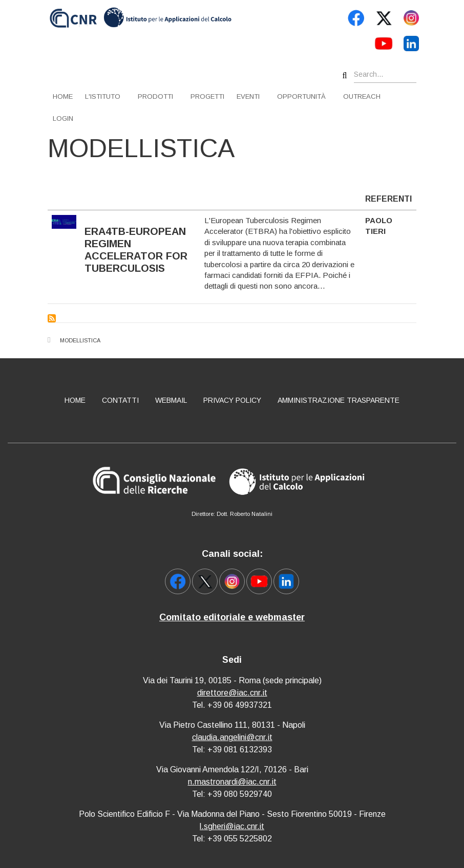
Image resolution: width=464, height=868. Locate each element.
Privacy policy (232, 400)
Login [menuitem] (63, 118)
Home (75, 400)
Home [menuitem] (63, 96)
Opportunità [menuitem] (301, 96)
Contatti (120, 400)
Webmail (171, 400)
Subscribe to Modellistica (52, 318)
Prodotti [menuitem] (155, 96)
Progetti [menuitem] (207, 96)
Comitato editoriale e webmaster (232, 617)
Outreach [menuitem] (362, 96)
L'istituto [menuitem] (103, 96)
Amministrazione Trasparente (339, 400)
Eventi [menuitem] (248, 96)
